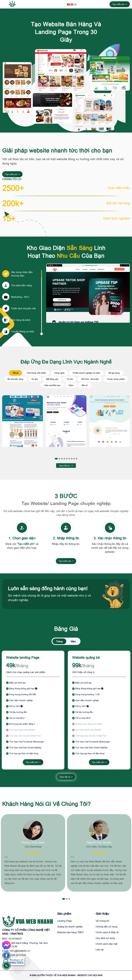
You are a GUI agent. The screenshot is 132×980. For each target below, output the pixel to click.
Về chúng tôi (102, 921)
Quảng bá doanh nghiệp (70, 927)
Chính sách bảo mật (106, 944)
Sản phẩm (64, 914)
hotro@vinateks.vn (20, 951)
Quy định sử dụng (105, 938)
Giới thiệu (102, 914)
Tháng (59, 641)
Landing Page (64, 921)
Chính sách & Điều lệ (107, 932)
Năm (73, 641)
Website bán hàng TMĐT (70, 932)
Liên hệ (100, 950)
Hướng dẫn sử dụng (106, 927)
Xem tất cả (66, 466)
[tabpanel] (23, 424)
